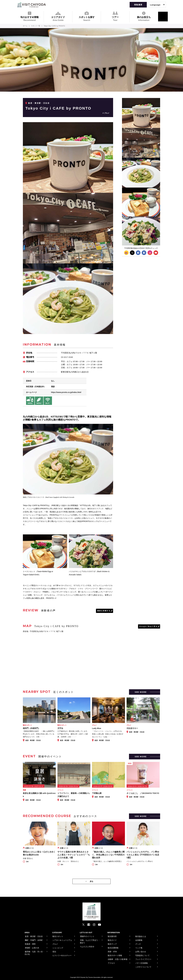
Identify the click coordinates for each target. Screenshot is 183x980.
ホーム (25, 26)
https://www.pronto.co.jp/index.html (66, 392)
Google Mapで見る (148, 626)
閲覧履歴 (138, 5)
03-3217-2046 (67, 357)
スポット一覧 (36, 26)
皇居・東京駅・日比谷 (39, 103)
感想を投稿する (104, 611)
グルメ (107, 113)
